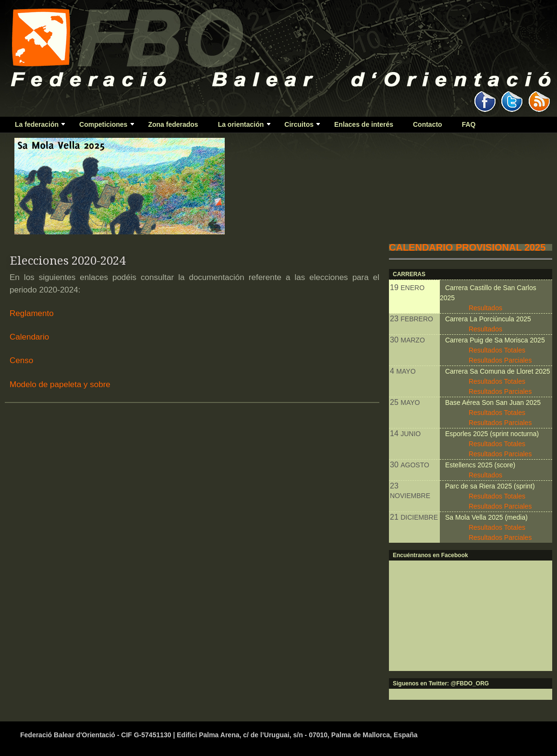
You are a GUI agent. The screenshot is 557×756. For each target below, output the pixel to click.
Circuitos (298, 127)
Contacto (428, 124)
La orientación (240, 127)
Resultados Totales (497, 350)
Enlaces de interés (364, 124)
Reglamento (32, 313)
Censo (21, 360)
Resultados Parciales (500, 360)
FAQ (469, 124)
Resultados (485, 308)
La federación (36, 127)
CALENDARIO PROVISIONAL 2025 (467, 247)
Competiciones (103, 127)
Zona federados (173, 124)
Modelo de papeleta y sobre (60, 384)
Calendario (29, 337)
